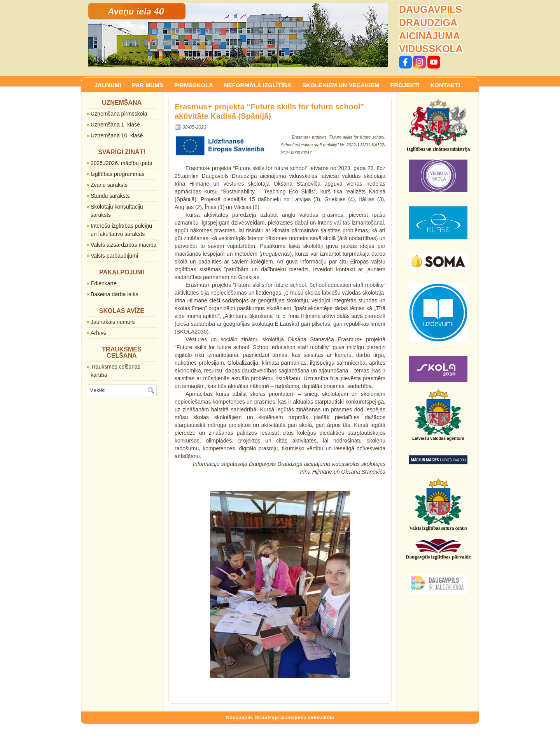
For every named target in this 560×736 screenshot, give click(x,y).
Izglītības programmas (118, 174)
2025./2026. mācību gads (121, 163)
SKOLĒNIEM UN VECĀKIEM (341, 85)
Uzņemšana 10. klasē (117, 135)
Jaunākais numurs (113, 322)
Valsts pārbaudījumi (114, 256)
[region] (238, 35)
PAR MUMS (148, 85)
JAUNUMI (108, 85)
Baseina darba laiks (114, 294)
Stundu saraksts (110, 196)
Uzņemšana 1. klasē (115, 125)
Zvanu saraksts (109, 185)
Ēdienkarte (104, 283)
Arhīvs (98, 333)
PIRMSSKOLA (194, 85)
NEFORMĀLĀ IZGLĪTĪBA (258, 85)
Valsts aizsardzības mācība (123, 245)
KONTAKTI (445, 85)
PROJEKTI (405, 85)
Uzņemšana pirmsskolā (119, 114)
